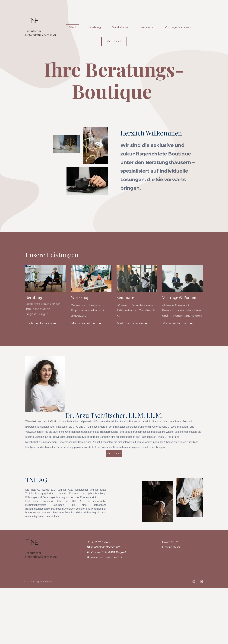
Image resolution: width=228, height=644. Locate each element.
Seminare (147, 27)
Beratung (94, 27)
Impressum (170, 542)
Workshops (120, 27)
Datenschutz (171, 547)
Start (73, 27)
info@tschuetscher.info (106, 547)
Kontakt (114, 41)
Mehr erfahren (41, 323)
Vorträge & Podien (178, 27)
